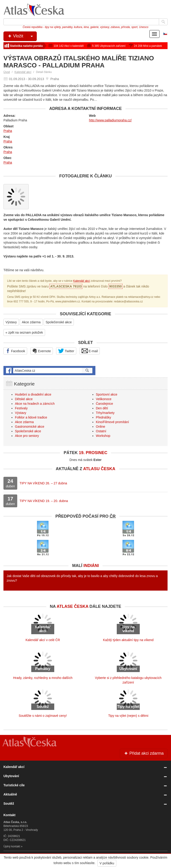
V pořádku (107, 863)
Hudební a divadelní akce (33, 394)
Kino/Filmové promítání (112, 422)
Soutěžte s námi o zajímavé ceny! (43, 716)
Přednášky (103, 417)
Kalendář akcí (23, 72)
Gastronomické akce (30, 427)
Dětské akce (24, 399)
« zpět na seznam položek (24, 332)
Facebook (15, 351)
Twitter (66, 351)
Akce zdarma (31, 322)
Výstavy (11, 322)
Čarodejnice (104, 404)
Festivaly (21, 408)
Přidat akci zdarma (144, 753)
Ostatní (101, 431)
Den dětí (102, 408)
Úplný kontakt (12, 846)
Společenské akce (59, 322)
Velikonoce (104, 399)
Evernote (42, 351)
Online (100, 427)
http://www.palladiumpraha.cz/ (110, 120)
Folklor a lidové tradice (31, 417)
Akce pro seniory (27, 436)
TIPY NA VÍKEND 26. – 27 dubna (43, 483)
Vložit (22, 36)
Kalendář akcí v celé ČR (43, 640)
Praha (8, 131)
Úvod (7, 72)
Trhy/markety (105, 413)
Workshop (103, 436)
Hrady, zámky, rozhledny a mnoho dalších (43, 678)
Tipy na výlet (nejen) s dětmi (128, 716)
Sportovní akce (107, 394)
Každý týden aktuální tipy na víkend (128, 640)
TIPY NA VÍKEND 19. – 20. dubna (44, 501)
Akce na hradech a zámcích (35, 404)
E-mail (90, 351)
